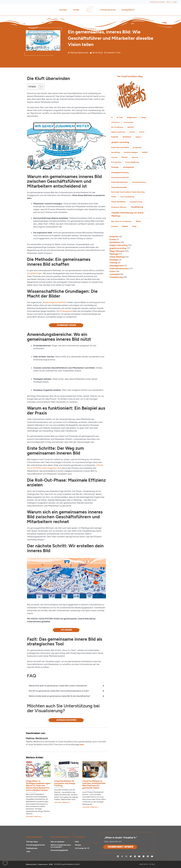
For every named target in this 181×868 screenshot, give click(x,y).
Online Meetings (117, 257)
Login (174, 2)
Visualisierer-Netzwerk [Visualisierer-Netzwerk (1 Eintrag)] (119, 207)
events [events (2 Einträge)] (142, 132)
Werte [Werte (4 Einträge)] (138, 221)
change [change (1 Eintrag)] (143, 117)
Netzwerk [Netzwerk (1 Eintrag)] (135, 157)
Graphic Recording (118, 245)
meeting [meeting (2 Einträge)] (114, 157)
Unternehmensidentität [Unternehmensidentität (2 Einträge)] (120, 177)
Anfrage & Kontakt (157, 2)
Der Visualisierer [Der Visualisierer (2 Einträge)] (117, 127)
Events (113, 239)
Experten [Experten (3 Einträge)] (115, 137)
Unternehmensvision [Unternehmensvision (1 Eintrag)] (139, 182)
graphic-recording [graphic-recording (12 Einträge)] (120, 142)
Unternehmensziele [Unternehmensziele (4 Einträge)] (119, 187)
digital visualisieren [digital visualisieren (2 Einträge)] (118, 132)
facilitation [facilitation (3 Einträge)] (127, 137)
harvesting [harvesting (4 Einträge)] (115, 152)
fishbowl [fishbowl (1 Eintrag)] (138, 137)
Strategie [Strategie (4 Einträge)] (115, 167)
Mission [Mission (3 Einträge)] (125, 157)
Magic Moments (117, 251)
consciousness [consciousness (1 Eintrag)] (129, 122)
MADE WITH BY (147, 864)
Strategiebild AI (128, 10)
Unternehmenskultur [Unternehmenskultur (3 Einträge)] (120, 182)
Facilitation (115, 242)
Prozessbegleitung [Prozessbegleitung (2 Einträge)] (132, 162)
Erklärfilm (114, 237)
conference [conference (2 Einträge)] (115, 122)
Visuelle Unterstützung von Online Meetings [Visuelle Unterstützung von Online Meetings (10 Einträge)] (127, 214)
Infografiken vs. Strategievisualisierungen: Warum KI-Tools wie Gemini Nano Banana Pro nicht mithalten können (38, 786)
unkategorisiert (117, 266)
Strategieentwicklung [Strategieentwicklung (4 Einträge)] (120, 172)
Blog (169, 2)
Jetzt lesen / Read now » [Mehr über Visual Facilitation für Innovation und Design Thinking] (62, 802)
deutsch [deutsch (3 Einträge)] (131, 127)
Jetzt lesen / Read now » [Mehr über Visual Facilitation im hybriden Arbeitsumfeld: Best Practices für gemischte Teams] (90, 807)
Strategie (114, 260)
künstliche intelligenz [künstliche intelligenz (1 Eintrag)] (131, 152)
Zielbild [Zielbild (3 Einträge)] (125, 226)
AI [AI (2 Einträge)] (112, 117)
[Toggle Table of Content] (40, 87)
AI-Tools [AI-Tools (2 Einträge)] (120, 117)
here (82, 744)
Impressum (43, 864)
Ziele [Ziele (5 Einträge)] (134, 226)
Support (80, 837)
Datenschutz (31, 864)
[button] (5, 863)
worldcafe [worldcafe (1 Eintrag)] (114, 226)
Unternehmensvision (119, 268)
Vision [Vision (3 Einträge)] (114, 197)
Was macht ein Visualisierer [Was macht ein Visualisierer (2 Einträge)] (121, 221)
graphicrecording (118, 248)
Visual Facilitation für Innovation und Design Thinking (65, 783)
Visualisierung (116, 277)
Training (113, 263)
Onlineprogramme (108, 10)
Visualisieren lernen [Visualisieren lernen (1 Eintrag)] (136, 202)
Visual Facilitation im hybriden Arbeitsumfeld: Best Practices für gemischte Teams (94, 784)
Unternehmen (34, 837)
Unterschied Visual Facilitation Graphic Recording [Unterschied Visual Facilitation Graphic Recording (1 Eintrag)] (128, 192)
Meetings (114, 254)
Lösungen (64, 10)
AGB (51, 864)
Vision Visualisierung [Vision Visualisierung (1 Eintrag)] (127, 197)
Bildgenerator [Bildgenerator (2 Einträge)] (132, 117)
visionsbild (114, 274)
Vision (112, 271)
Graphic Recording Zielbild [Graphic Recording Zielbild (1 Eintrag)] (120, 147)
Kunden (77, 10)
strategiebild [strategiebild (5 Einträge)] (128, 167)
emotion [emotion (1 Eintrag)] (132, 132)
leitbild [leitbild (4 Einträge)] (145, 152)
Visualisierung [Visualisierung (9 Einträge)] (137, 207)
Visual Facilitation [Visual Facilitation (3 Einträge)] (118, 202)
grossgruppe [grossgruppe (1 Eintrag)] (137, 147)
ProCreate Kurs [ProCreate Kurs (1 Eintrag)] (116, 162)
